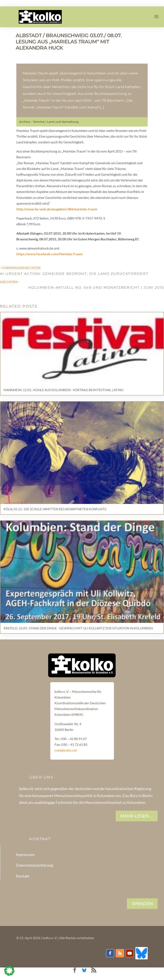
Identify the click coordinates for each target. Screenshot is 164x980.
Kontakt (23, 876)
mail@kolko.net (66, 750)
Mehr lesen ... (137, 816)
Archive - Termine (32, 122)
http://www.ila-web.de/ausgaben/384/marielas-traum (57, 209)
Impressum (25, 854)
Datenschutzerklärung (34, 865)
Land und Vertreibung (63, 122)
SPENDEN (142, 904)
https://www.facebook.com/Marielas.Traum (49, 254)
